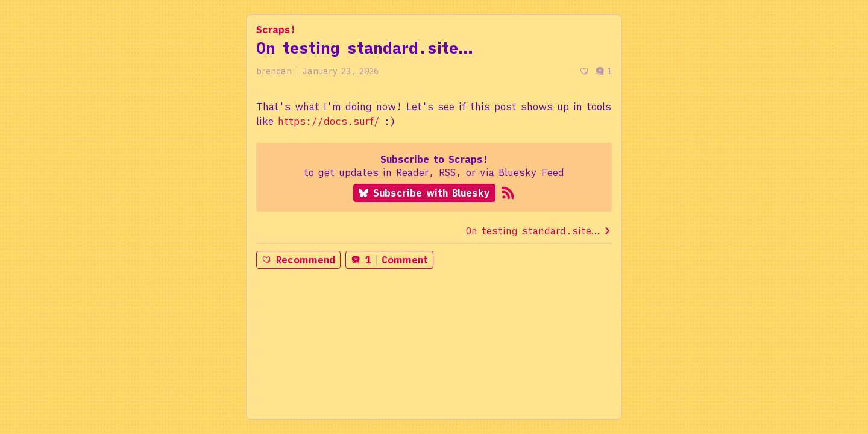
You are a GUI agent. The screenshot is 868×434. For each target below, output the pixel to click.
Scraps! (276, 30)
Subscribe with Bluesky (424, 193)
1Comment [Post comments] (389, 260)
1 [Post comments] (603, 71)
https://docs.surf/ (329, 121)
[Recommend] (584, 71)
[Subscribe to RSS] (508, 193)
